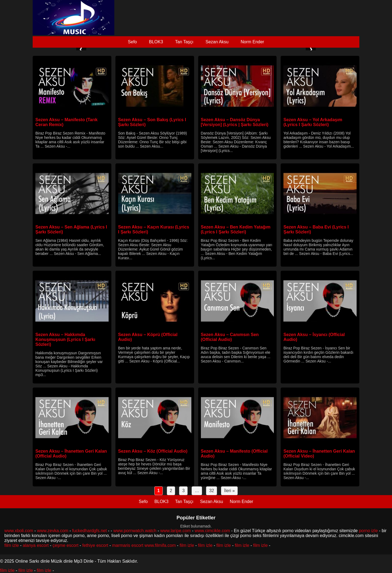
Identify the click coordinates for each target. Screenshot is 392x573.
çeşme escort (65, 545)
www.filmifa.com (160, 545)
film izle (12, 545)
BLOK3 (156, 42)
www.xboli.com (19, 531)
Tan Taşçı (184, 42)
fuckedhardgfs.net (89, 531)
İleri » (229, 491)
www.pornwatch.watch (135, 531)
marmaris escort (128, 545)
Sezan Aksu (217, 42)
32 (212, 491)
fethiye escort (95, 545)
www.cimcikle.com (212, 531)
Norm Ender (252, 42)
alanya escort (36, 545)
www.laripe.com (176, 531)
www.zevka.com (53, 531)
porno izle (368, 531)
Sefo (132, 42)
